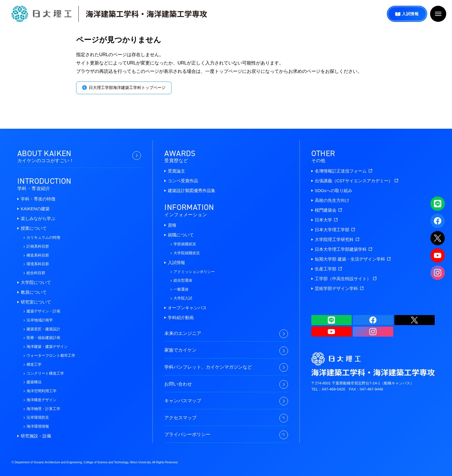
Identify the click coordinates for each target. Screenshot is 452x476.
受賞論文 (176, 171)
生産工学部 (328, 269)
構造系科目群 (38, 255)
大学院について (36, 282)
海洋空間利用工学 (42, 391)
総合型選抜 (183, 280)
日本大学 (326, 220)
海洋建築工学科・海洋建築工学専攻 (146, 14)
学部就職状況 (185, 244)
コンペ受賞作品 (183, 181)
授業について (34, 228)
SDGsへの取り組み (334, 190)
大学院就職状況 (187, 253)
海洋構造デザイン (42, 400)
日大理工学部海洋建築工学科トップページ (127, 88)
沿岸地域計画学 (40, 320)
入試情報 (410, 14)
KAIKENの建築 (35, 209)
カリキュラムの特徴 (43, 237)
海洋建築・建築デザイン (47, 347)
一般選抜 (181, 289)
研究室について (36, 302)
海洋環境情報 (38, 426)
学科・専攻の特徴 (38, 199)
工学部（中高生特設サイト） (346, 279)
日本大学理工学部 (335, 230)
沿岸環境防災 (38, 417)
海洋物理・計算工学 (43, 409)
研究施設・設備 (36, 436)
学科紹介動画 (181, 317)
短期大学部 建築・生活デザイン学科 (353, 259)
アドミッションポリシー (194, 272)
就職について (181, 235)
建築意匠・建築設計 (43, 329)
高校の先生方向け (332, 200)
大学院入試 (183, 298)
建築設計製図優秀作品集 (192, 190)
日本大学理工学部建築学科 (343, 249)
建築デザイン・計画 (43, 311)
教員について (34, 292)
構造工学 (34, 364)
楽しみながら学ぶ (38, 218)
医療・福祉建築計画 (43, 338)
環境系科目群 (38, 264)
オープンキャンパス (187, 308)
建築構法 (34, 382)
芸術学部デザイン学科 (339, 288)
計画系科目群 (38, 246)
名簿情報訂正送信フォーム (343, 171)
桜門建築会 (328, 210)
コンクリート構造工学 (45, 373)
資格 (172, 225)
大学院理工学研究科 (337, 239)
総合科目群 (36, 273)
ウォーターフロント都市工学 (51, 355)
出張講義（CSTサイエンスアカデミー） (356, 181)
